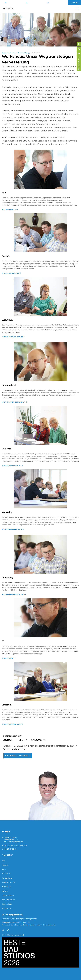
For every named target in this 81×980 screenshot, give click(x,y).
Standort (6, 3)
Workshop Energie (10, 273)
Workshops (35, 53)
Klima (4, 869)
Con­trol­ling (8, 578)
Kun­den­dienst (9, 385)
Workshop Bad (9, 210)
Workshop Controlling (13, 595)
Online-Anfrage (8, 895)
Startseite (6, 53)
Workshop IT (8, 658)
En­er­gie (6, 256)
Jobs (13, 53)
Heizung (5, 865)
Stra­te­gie (6, 705)
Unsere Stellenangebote (17, 756)
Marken (5, 891)
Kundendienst (7, 878)
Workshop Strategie (11, 724)
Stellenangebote (8, 882)
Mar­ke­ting (7, 512)
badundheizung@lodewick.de (48, 3)
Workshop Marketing (12, 529)
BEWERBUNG (79, 63)
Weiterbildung (23, 53)
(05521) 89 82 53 (27, 3)
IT (3, 641)
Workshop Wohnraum (12, 337)
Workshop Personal (11, 466)
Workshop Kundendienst (13, 402)
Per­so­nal (6, 449)
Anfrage (75, 3)
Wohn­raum (8, 320)
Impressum (6, 908)
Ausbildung (6, 887)
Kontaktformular (8, 900)
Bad (4, 193)
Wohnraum (6, 874)
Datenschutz (7, 904)
